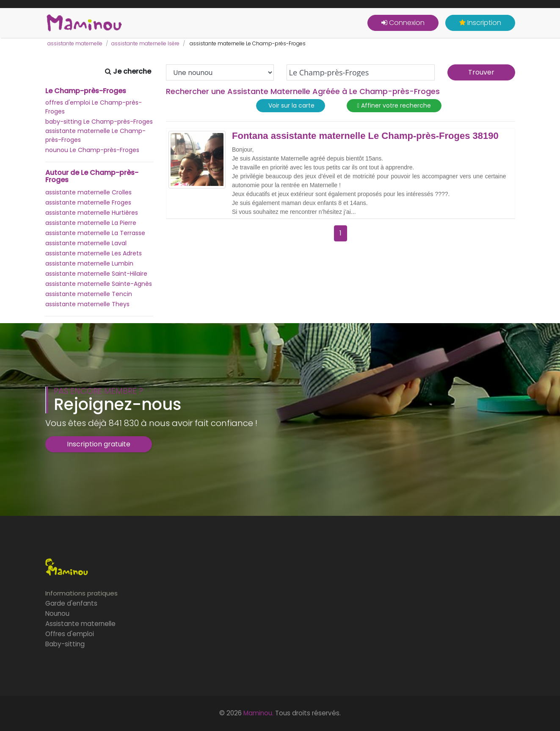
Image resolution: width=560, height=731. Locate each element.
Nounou (57, 613)
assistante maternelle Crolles (88, 192)
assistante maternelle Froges (88, 202)
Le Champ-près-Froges (86, 91)
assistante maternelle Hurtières (92, 213)
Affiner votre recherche (394, 106)
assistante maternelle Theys (87, 304)
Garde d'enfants (71, 603)
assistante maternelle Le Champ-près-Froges (95, 135)
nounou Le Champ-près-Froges (92, 150)
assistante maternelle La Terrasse (95, 233)
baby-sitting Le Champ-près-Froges (99, 122)
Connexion (403, 23)
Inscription (480, 23)
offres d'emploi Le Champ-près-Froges (94, 107)
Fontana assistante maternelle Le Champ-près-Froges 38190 (365, 136)
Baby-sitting (65, 644)
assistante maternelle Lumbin (89, 263)
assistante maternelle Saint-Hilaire (96, 274)
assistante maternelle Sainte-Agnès (99, 284)
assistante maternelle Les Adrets (94, 253)
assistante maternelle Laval (86, 243)
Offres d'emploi (70, 634)
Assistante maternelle (80, 624)
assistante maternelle (75, 43)
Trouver (481, 72)
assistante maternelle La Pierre (91, 223)
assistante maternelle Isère (145, 43)
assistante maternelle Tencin (89, 294)
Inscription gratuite (99, 444)
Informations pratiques (81, 593)
